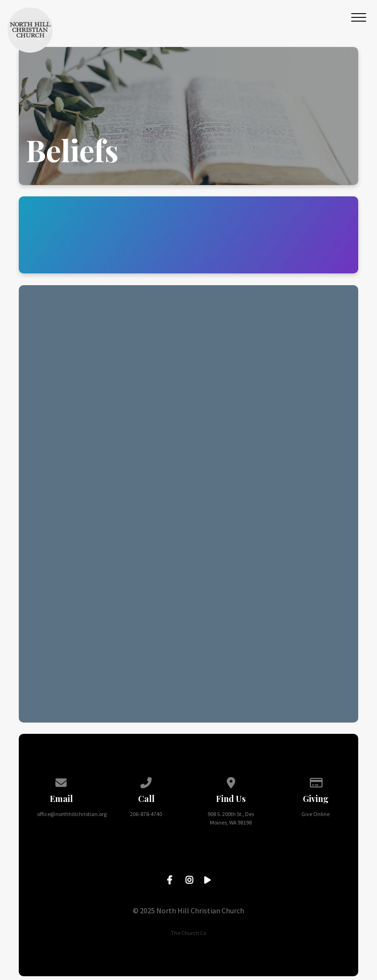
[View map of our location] (231, 781)
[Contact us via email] (62, 781)
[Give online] (316, 781)
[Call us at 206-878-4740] (146, 781)
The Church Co (188, 933)
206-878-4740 (146, 814)
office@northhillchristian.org (72, 814)
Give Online (315, 814)
